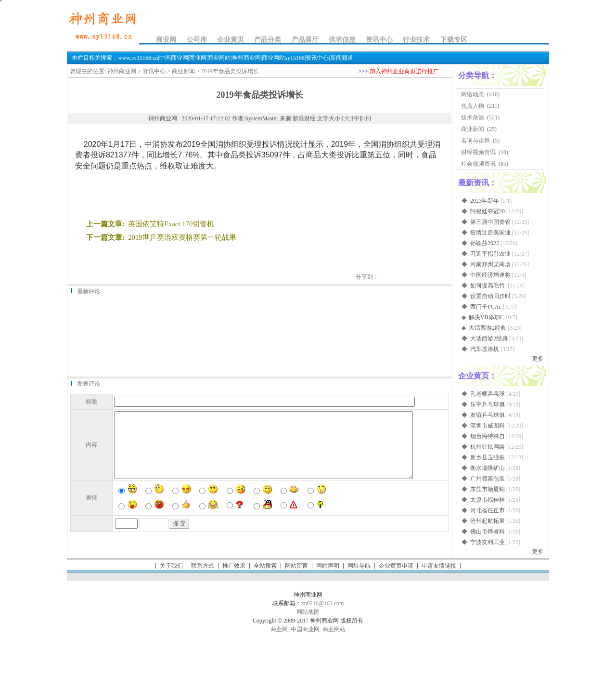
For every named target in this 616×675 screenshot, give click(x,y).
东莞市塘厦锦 (488, 489)
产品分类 (268, 40)
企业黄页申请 (396, 566)
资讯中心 (379, 40)
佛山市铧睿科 (488, 532)
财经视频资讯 (478, 152)
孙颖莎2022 (485, 243)
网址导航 (359, 566)
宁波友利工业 (488, 542)
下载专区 (454, 40)
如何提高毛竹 (488, 286)
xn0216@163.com (323, 603)
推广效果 (234, 566)
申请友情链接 (439, 566)
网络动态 (473, 94)
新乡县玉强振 (488, 457)
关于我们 (171, 566)
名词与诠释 (475, 141)
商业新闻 (183, 71)
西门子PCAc (486, 307)
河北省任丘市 (488, 510)
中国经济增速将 (490, 275)
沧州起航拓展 (488, 521)
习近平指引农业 (490, 254)
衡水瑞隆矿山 (488, 468)
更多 (538, 359)
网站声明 (328, 566)
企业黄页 (231, 40)
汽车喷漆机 (485, 349)
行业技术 (416, 40)
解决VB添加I (485, 317)
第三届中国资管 (490, 222)
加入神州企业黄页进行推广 (404, 71)
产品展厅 (305, 40)
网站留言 (296, 566)
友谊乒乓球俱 (488, 415)
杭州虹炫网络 (488, 447)
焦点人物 (473, 106)
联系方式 (203, 566)
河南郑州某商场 (490, 264)
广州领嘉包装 (488, 479)
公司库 (197, 40)
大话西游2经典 (488, 328)
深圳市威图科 (488, 426)
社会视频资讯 (478, 164)
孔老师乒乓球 (488, 394)
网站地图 (308, 612)
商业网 (166, 40)
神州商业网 (122, 71)
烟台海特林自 (488, 436)
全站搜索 (265, 566)
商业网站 (334, 629)
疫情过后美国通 (490, 233)
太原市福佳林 (488, 500)
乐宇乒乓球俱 (488, 404)
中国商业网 (305, 629)
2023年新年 (485, 201)
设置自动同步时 (490, 296)
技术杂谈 (473, 117)
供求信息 (342, 40)
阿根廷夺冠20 (488, 211)
